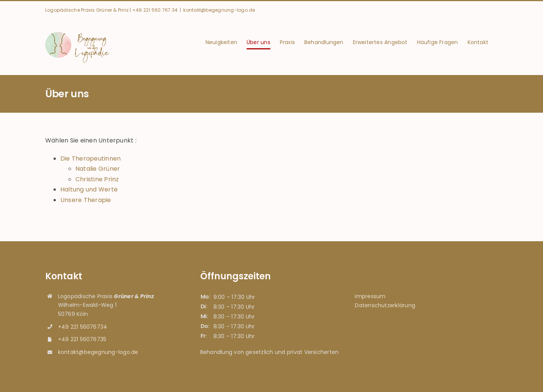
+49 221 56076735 (82, 339)
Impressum (370, 296)
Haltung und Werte (89, 189)
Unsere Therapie (86, 200)
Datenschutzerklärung (385, 305)
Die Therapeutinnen (90, 158)
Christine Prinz (97, 179)
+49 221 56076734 (83, 327)
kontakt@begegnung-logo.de (219, 10)
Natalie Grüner (98, 169)
